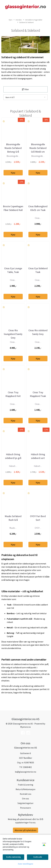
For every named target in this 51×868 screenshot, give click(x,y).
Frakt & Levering (26, 785)
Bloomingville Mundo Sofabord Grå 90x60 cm (38, 148)
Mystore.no (26, 727)
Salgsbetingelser (26, 803)
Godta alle (38, 857)
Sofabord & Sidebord (26, 22)
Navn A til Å (10, 97)
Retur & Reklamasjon (26, 789)
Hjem (11, 20)
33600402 (27, 767)
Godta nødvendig (13, 857)
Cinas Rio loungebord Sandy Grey (13, 334)
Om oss (26, 799)
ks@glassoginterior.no (26, 772)
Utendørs (18, 20)
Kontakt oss (26, 794)
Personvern (26, 808)
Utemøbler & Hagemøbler (33, 20)
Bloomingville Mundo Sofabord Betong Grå (13, 148)
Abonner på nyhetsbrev (26, 830)
